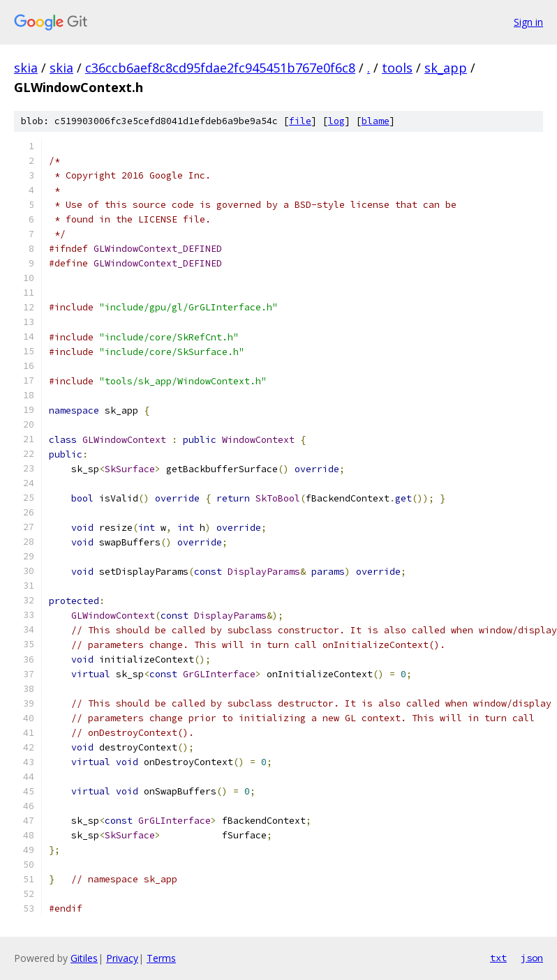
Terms (161, 958)
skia (26, 68)
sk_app (446, 68)
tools (397, 68)
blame (376, 121)
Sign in (528, 22)
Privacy (122, 958)
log (336, 121)
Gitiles (84, 958)
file (300, 121)
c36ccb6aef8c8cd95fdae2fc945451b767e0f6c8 (220, 68)
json (532, 958)
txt (498, 958)
